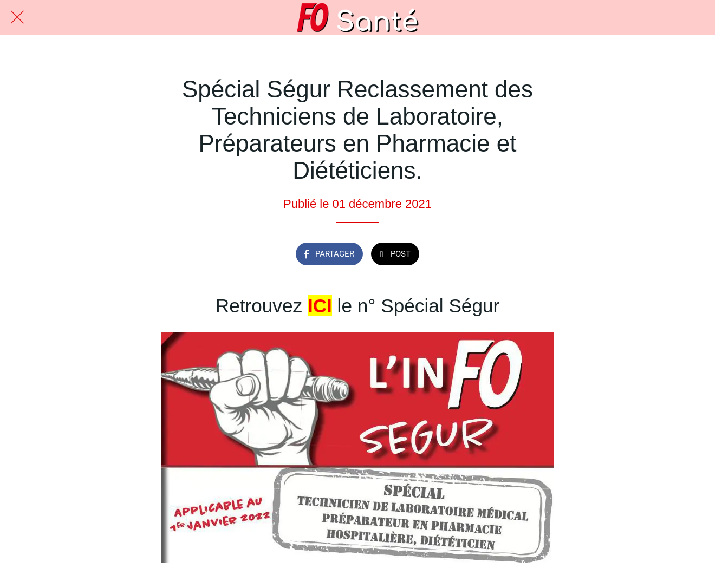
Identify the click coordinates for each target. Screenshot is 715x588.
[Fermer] (17, 17)
